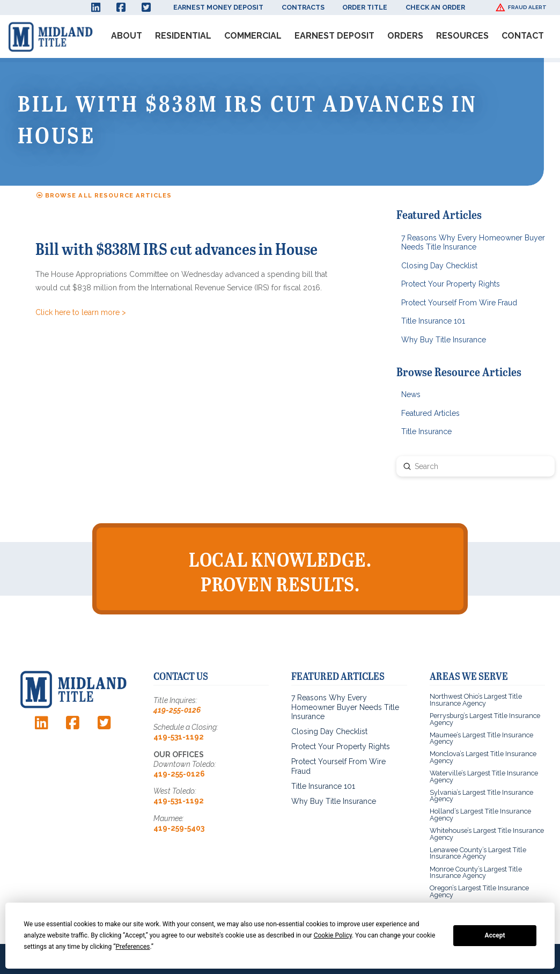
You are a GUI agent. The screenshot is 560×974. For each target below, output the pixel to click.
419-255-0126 (177, 710)
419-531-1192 (179, 737)
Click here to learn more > (81, 312)
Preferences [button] (132, 947)
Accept (495, 935)
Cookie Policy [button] (333, 935)
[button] (522, 8)
